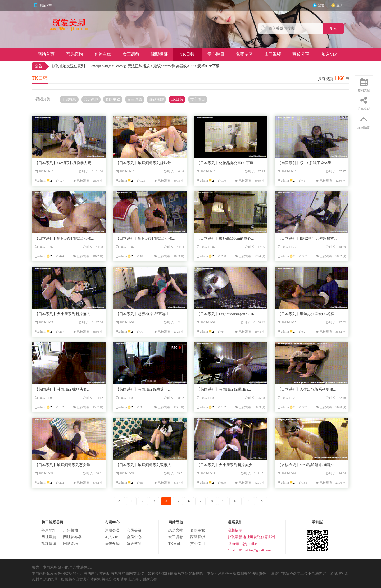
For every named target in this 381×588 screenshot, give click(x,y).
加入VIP (329, 54)
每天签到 (134, 544)
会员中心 (134, 537)
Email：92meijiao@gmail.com (249, 550)
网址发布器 (72, 537)
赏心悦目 (216, 54)
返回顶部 (364, 121)
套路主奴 (103, 54)
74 (249, 501)
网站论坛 (71, 544)
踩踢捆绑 (159, 54)
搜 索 (334, 28)
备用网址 (49, 530)
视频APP (46, 5)
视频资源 (49, 544)
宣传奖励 (112, 544)
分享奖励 (364, 103)
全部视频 (69, 99)
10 (235, 501)
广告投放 (71, 530)
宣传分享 (301, 54)
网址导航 (49, 537)
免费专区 (244, 54)
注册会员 (112, 530)
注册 (339, 5)
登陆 (321, 5)
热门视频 (273, 54)
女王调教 (131, 54)
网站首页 (46, 54)
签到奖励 (364, 84)
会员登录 (134, 530)
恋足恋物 (74, 54)
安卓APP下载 (208, 66)
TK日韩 (187, 54)
